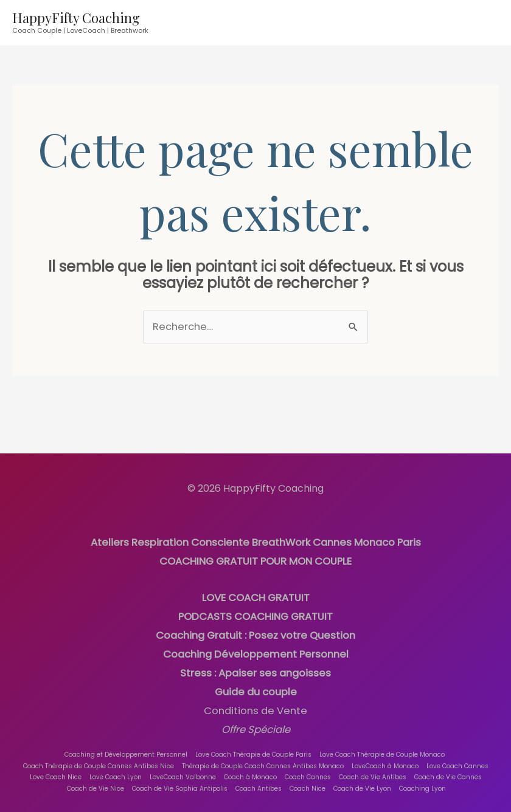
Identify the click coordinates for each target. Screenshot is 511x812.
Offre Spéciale (255, 722)
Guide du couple (255, 686)
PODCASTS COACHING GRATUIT (255, 614)
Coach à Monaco (250, 769)
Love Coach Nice (56, 769)
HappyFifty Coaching (76, 18)
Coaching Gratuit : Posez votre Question (256, 632)
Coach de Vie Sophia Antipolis (180, 780)
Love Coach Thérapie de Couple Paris (253, 746)
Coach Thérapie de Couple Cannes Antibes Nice (99, 758)
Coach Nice (308, 780)
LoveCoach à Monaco (385, 758)
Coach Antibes (259, 780)
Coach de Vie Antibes (373, 769)
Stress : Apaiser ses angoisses (256, 668)
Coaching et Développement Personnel (125, 746)
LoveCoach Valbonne (183, 769)
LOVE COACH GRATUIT (255, 596)
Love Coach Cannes (457, 758)
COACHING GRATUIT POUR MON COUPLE (255, 559)
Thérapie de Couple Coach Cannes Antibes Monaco (263, 758)
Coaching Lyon (423, 780)
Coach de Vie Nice (96, 780)
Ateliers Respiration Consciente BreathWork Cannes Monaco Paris (256, 542)
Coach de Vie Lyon (363, 780)
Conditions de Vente (256, 704)
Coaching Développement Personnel (255, 650)
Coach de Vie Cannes (448, 769)
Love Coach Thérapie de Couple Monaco (381, 746)
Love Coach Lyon (116, 769)
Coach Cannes (308, 769)
